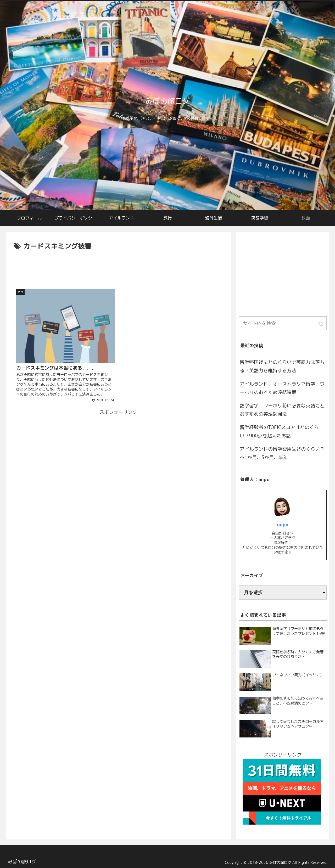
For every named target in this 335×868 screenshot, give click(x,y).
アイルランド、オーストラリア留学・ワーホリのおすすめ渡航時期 (282, 388)
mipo (283, 525)
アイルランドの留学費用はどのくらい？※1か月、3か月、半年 (282, 453)
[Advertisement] (118, 267)
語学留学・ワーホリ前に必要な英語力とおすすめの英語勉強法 (282, 410)
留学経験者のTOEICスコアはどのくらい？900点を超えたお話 (279, 432)
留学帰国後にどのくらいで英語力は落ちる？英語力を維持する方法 (282, 366)
